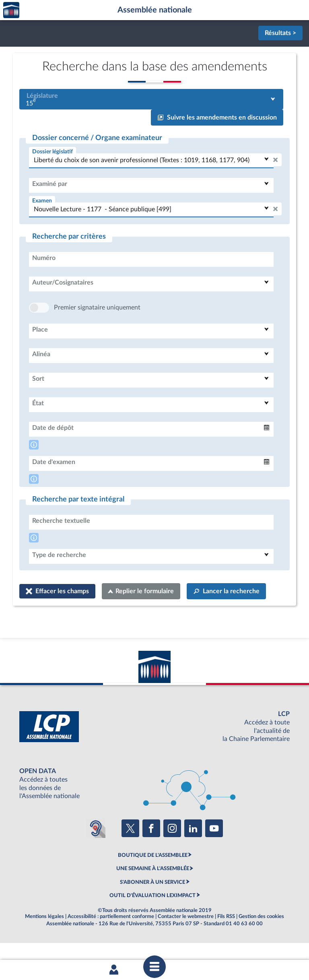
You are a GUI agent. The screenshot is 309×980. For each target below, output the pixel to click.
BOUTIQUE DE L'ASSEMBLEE (153, 879)
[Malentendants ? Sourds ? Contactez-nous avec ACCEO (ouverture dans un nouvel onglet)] (96, 852)
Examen (42, 201)
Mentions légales (44, 941)
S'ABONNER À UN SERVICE (152, 906)
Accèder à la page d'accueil (11, 10)
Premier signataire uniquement (97, 332)
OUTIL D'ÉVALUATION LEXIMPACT (152, 920)
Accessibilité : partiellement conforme (111, 941)
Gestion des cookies (261, 941)
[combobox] (151, 99)
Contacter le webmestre (186, 941)
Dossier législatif (53, 152)
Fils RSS (226, 941)
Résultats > (280, 33)
